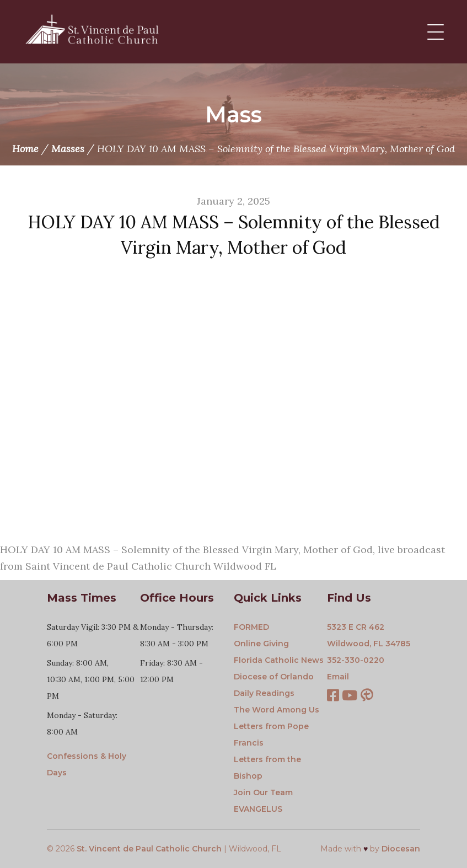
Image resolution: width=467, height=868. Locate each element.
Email (338, 677)
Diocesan (401, 849)
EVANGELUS (258, 809)
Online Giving (261, 644)
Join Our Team (263, 792)
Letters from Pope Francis (271, 735)
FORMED (251, 627)
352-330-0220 (356, 660)
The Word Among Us (277, 710)
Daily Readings (264, 693)
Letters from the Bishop (267, 768)
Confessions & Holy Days (87, 764)
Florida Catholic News (279, 660)
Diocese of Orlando (274, 677)
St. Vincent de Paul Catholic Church (149, 849)
